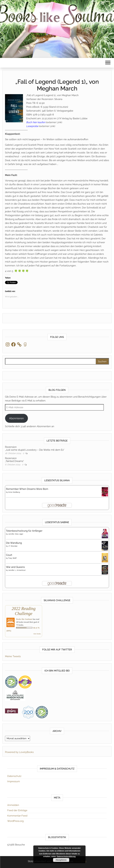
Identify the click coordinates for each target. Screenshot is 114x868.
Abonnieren (16, 418)
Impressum (14, 781)
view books (37, 634)
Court (9, 555)
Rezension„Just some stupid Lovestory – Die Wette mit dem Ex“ (35, 448)
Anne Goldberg (14, 492)
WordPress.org (15, 821)
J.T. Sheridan (13, 546)
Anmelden (13, 805)
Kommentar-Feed (17, 816)
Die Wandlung (14, 543)
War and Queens (15, 567)
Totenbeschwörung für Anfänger (24, 531)
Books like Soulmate (24, 619)
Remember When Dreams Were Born (27, 489)
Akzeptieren (61, 860)
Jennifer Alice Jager (16, 534)
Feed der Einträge (17, 810)
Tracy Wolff (12, 558)
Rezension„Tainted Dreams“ (14, 460)
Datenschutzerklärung (66, 856)
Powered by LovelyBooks (19, 752)
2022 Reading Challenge (24, 611)
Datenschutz (14, 776)
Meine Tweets (13, 656)
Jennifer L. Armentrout (17, 570)
